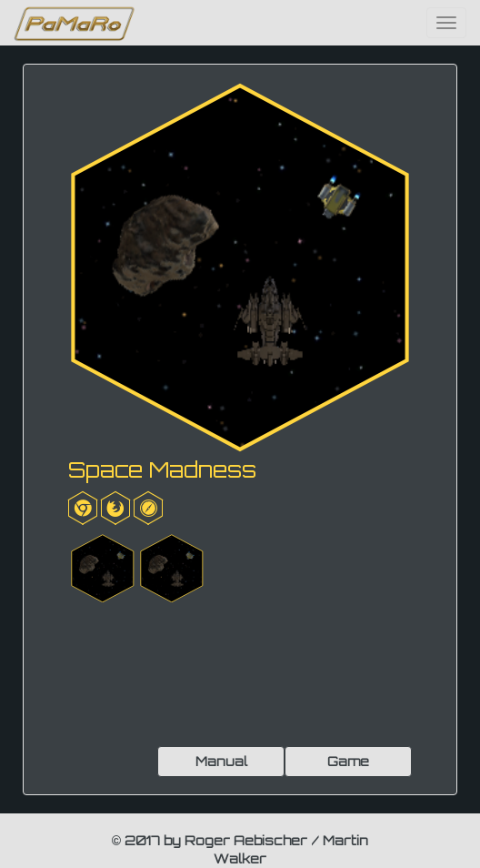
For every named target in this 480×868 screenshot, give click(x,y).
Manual (221, 761)
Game (348, 761)
